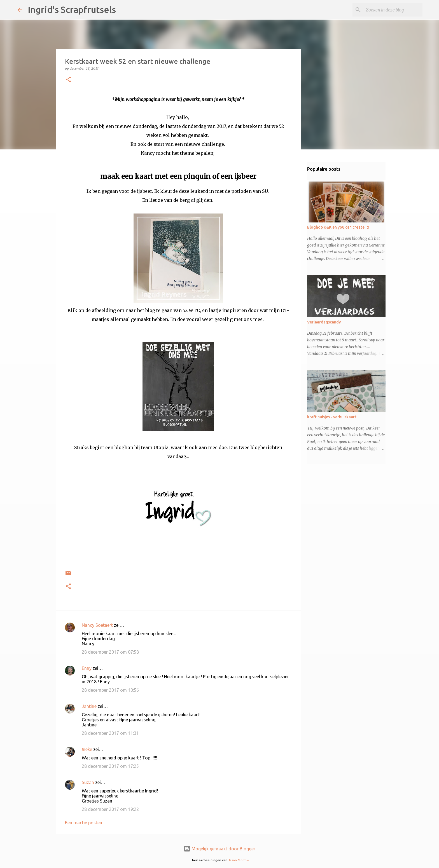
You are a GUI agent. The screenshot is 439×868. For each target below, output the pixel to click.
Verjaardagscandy (324, 322)
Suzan (88, 782)
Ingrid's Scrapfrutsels (72, 10)
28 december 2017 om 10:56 (110, 690)
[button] (68, 80)
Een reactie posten (84, 823)
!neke (87, 749)
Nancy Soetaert (97, 625)
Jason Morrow (239, 860)
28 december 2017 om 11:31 (110, 733)
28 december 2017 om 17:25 (110, 766)
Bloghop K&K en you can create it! (338, 227)
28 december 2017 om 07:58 (110, 652)
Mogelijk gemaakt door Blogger (219, 849)
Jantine (89, 706)
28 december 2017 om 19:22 (110, 809)
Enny (87, 668)
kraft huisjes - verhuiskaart (332, 417)
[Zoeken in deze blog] (393, 10)
